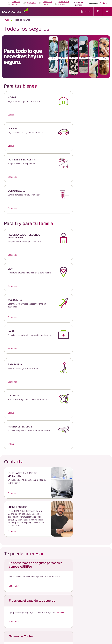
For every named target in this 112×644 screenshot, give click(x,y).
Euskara (104, 3)
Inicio (7, 20)
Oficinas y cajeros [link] (47, 3)
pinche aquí (58, 507)
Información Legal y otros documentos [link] (62, 568)
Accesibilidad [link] (51, 575)
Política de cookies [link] (54, 554)
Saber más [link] (13, 146)
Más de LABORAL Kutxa (56, 528)
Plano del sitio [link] (52, 582)
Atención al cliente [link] (64, 3)
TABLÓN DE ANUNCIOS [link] (56, 547)
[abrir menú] (107, 12)
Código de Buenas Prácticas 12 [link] (59, 579)
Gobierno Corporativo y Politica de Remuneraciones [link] (67, 565)
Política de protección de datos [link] (59, 558)
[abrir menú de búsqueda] (98, 12)
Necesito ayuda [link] (16, 3)
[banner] (56, 57)
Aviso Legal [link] (51, 551)
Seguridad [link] (50, 572)
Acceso (88, 12)
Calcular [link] (11, 115)
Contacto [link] (32, 3)
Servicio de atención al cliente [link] (58, 561)
